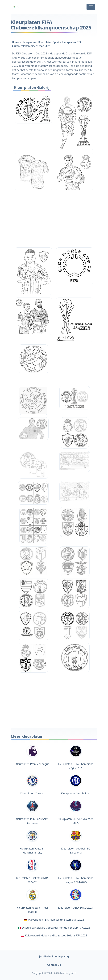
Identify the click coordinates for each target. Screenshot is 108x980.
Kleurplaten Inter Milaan (76, 785)
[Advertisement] (54, 219)
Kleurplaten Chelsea (32, 785)
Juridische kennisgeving (54, 956)
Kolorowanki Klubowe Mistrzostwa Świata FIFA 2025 (56, 935)
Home (16, 42)
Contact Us (54, 965)
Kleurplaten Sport (49, 42)
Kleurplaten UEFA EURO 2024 (76, 899)
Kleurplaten (29, 42)
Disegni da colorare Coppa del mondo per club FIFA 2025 (56, 928)
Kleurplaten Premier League (32, 755)
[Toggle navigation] (91, 7)
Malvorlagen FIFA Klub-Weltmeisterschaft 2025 (56, 920)
